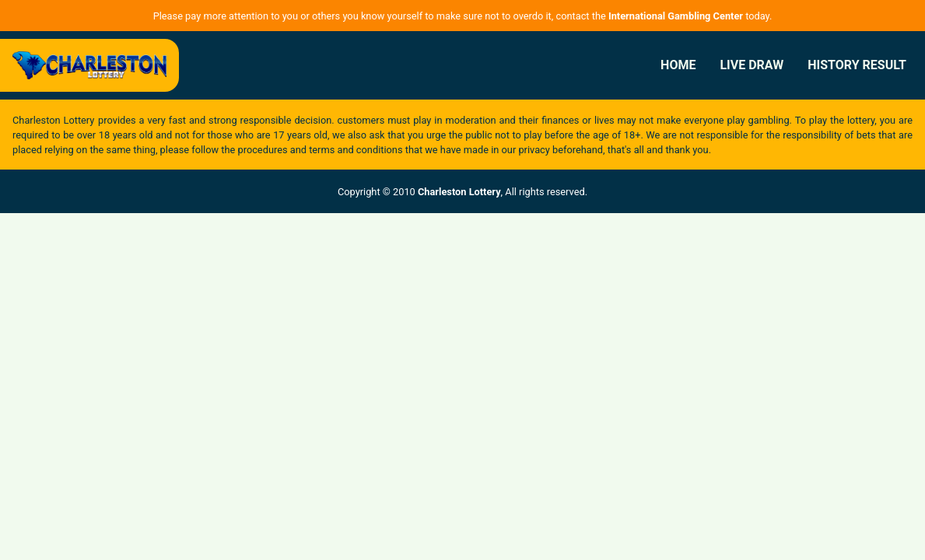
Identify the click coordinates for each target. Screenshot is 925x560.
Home (678, 65)
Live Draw (752, 65)
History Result (857, 65)
